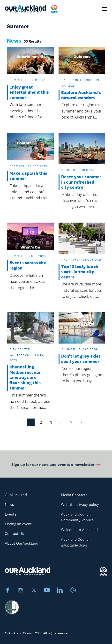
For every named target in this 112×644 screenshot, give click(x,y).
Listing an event (18, 524)
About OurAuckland (22, 543)
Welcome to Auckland (79, 530)
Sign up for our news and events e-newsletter (56, 465)
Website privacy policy (80, 505)
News (9, 505)
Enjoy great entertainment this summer (29, 92)
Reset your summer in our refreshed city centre (81, 182)
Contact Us (14, 534)
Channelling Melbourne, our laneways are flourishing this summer (25, 378)
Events (11, 514)
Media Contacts (74, 495)
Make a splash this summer (28, 176)
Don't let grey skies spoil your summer (81, 359)
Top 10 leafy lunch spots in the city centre (80, 272)
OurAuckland (16, 495)
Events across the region (28, 266)
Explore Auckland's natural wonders (81, 95)
